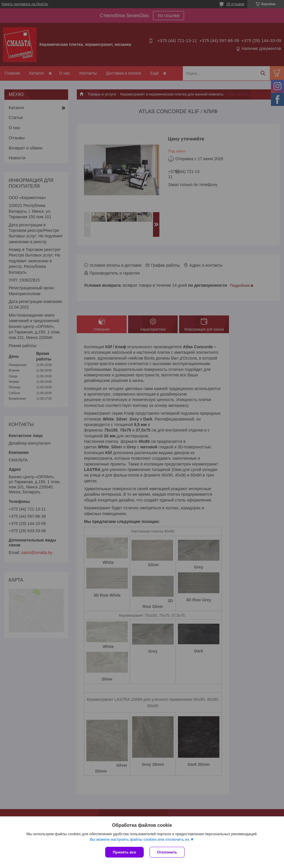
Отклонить (167, 852)
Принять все (124, 852)
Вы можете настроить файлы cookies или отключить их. (140, 839)
